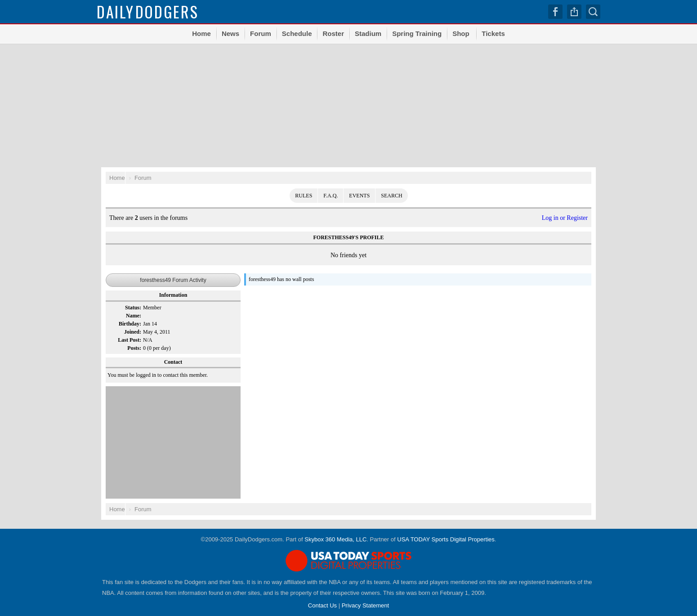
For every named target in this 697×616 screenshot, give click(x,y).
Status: (133, 308)
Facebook (555, 12)
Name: (134, 316)
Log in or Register (565, 218)
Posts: (134, 348)
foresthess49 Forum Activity (173, 280)
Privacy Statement (366, 605)
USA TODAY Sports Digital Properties (446, 539)
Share (574, 12)
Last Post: (130, 340)
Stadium (368, 33)
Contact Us (322, 605)
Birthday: (130, 324)
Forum (261, 33)
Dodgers (148, 11)
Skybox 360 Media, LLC (335, 539)
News (230, 33)
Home (201, 33)
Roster (333, 33)
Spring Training (417, 33)
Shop (461, 33)
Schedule (297, 33)
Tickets (493, 33)
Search (593, 12)
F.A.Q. (331, 196)
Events (359, 196)
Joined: (133, 332)
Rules (304, 196)
